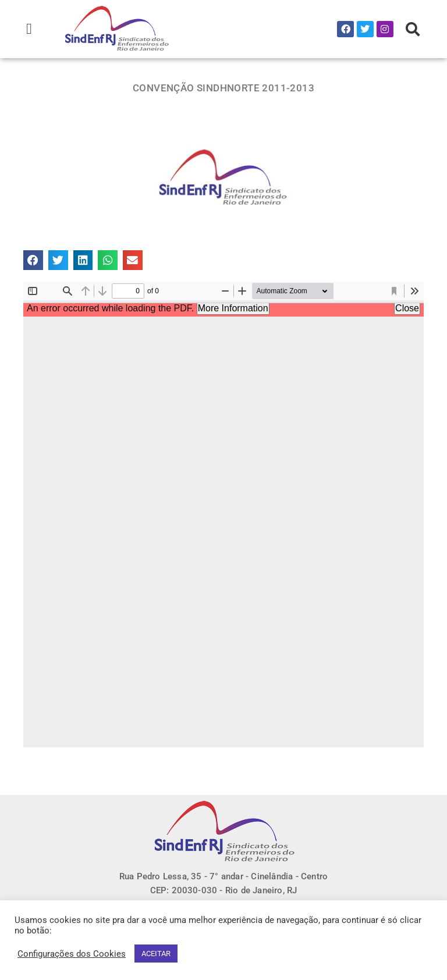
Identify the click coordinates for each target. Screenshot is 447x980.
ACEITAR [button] (156, 954)
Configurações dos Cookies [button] (72, 954)
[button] (29, 29)
